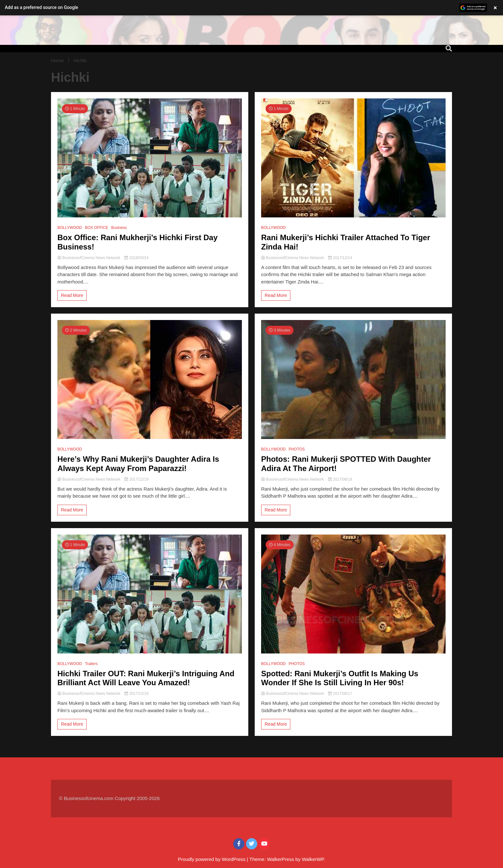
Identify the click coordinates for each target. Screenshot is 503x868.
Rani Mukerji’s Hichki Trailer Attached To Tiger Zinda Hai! (346, 242)
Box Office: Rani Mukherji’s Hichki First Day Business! (137, 242)
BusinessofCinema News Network (89, 258)
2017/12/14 (340, 258)
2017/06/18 (340, 479)
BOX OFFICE (97, 228)
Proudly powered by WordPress (213, 859)
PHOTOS (297, 449)
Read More (72, 295)
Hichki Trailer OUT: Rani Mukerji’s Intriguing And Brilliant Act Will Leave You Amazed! (146, 678)
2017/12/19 (136, 479)
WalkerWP (313, 859)
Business (119, 228)
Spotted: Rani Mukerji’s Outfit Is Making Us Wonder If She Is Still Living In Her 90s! (340, 678)
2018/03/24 (136, 258)
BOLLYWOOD (70, 228)
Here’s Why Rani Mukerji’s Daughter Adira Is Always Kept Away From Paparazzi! (138, 464)
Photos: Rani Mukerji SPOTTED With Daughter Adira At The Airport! (346, 464)
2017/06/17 (340, 694)
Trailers (91, 664)
